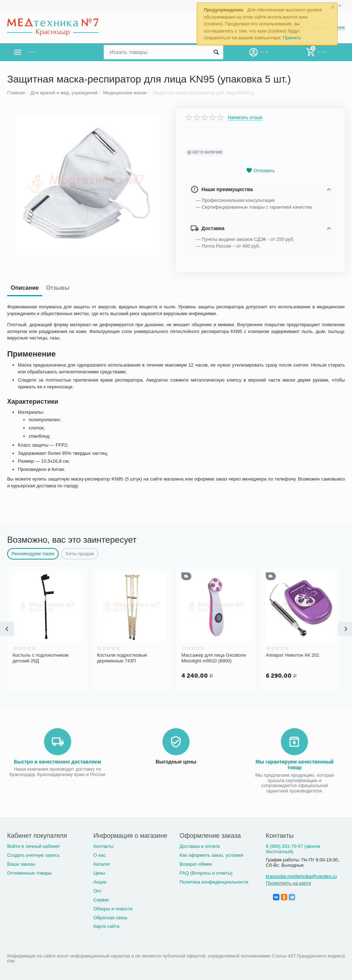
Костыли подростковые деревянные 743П (122, 658)
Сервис (101, 899)
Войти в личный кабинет (34, 845)
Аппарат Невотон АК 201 (293, 655)
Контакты (103, 845)
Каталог (102, 863)
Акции (100, 881)
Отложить (260, 171)
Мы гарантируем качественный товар (294, 764)
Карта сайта (106, 926)
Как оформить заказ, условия (211, 854)
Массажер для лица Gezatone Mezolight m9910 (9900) (214, 658)
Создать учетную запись (33, 854)
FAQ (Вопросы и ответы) (206, 872)
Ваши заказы (21, 863)
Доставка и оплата (200, 845)
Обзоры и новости (113, 908)
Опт (97, 890)
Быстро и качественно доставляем (58, 761)
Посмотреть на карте (289, 882)
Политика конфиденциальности (214, 881)
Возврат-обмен (196, 863)
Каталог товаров (50, 52)
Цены (99, 872)
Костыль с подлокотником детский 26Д (41, 658)
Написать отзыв (245, 118)
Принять (292, 38)
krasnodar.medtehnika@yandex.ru (301, 875)
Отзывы (57, 288)
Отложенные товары (30, 872)
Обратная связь (111, 917)
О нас (100, 854)
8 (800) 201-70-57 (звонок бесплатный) (293, 848)
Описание (25, 288)
